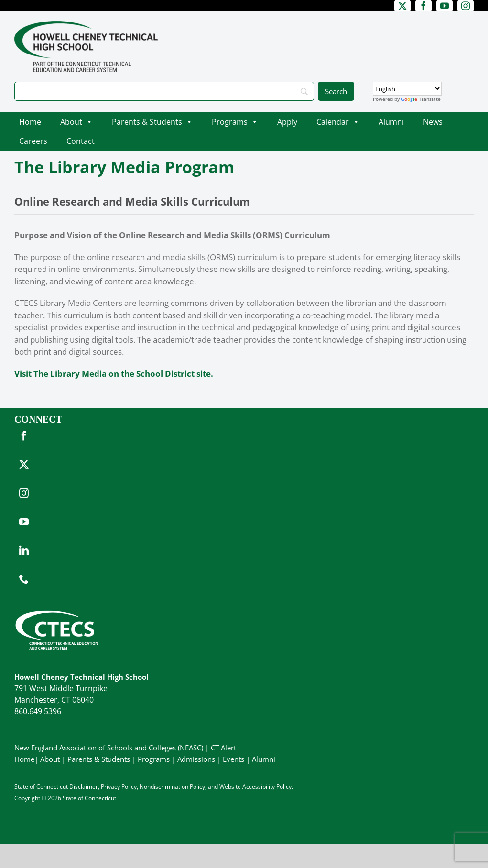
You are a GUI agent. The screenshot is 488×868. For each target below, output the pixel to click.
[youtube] (445, 6)
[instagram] (466, 6)
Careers (33, 141)
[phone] (24, 579)
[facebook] (423, 6)
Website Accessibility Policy (255, 787)
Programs (235, 122)
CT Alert (223, 748)
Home (30, 122)
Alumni (391, 122)
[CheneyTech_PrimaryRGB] (86, 25)
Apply (287, 122)
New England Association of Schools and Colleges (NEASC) (109, 748)
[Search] (164, 91)
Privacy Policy (119, 787)
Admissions (196, 759)
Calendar (338, 122)
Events (233, 759)
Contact (81, 141)
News (433, 122)
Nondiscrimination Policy (172, 787)
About (76, 122)
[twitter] (402, 6)
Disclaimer (84, 787)
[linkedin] (24, 551)
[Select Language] (407, 89)
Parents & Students (152, 122)
